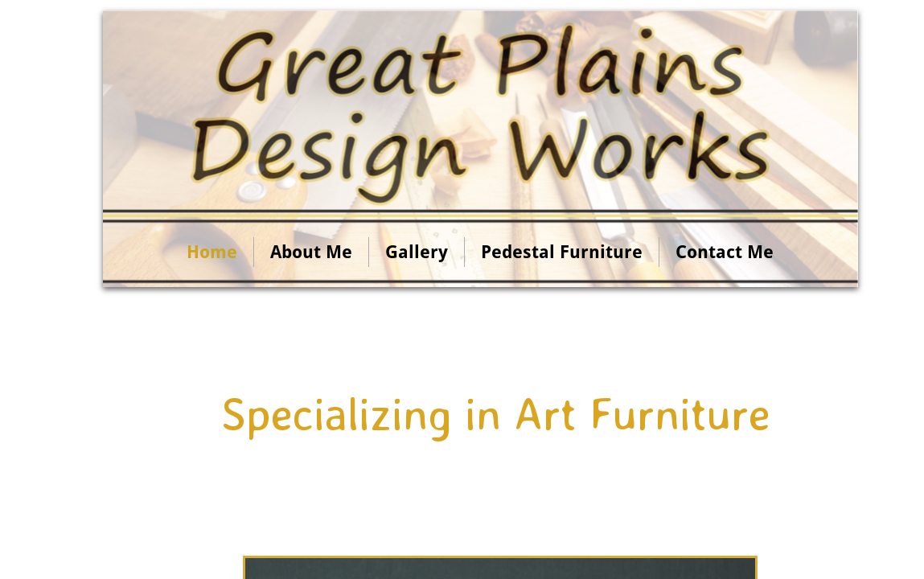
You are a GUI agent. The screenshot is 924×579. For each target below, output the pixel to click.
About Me (311, 252)
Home (212, 252)
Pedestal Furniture (562, 252)
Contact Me (725, 252)
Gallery (417, 252)
